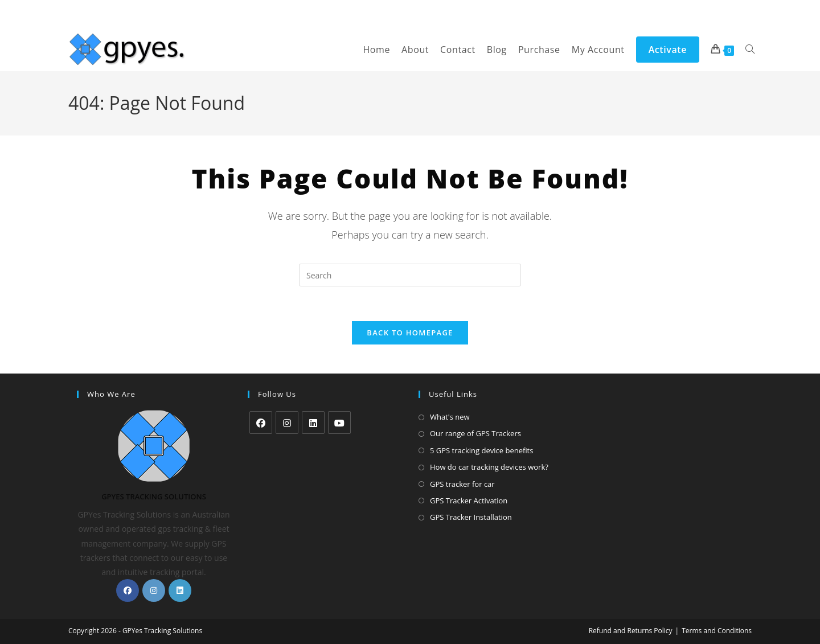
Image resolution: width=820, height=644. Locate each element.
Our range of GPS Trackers (475, 434)
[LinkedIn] (180, 590)
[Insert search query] (410, 275)
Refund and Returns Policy (631, 631)
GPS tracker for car (462, 484)
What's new (450, 417)
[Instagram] (154, 590)
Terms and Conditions (717, 631)
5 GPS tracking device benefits (481, 450)
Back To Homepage (410, 333)
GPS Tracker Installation (471, 518)
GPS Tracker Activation (469, 501)
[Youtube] (339, 423)
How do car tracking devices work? (489, 467)
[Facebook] (128, 590)
